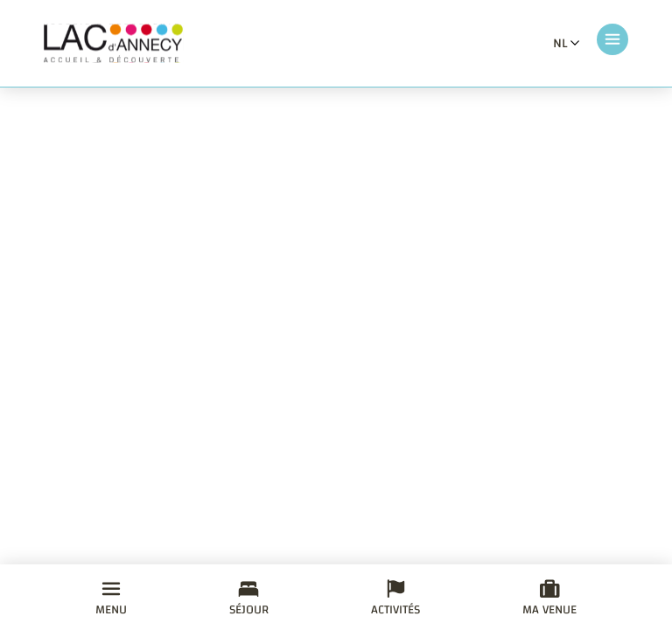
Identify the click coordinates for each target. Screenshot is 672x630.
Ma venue (549, 600)
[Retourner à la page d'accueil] (114, 43)
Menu (111, 600)
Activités (395, 600)
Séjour (249, 600)
